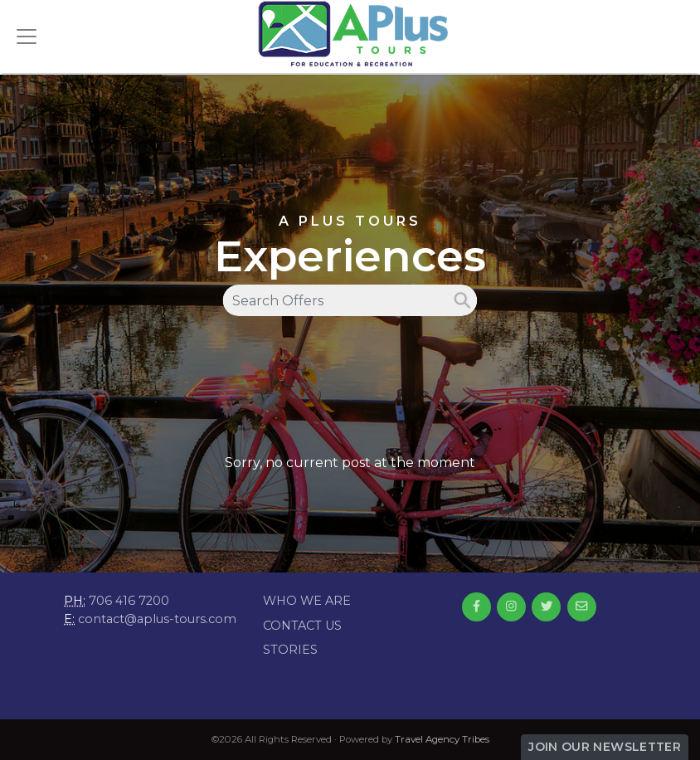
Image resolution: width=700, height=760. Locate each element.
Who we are (307, 601)
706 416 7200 (129, 601)
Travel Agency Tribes (442, 739)
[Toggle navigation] (27, 37)
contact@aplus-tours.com (157, 619)
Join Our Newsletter (605, 747)
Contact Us (302, 626)
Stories (290, 650)
